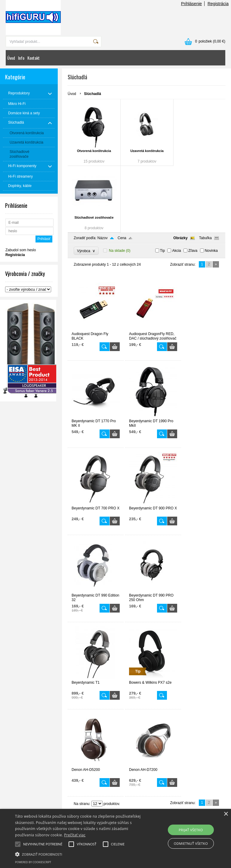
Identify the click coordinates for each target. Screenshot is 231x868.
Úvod (11, 58)
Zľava (193, 251)
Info (21, 58)
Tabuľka (205, 238)
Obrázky (180, 238)
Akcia (176, 251)
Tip (162, 251)
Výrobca (86, 251)
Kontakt (34, 58)
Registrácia (218, 4)
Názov (103, 238)
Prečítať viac (75, 835)
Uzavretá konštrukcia (147, 151)
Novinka (211, 251)
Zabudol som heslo (21, 250)
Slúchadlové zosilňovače (94, 217)
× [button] (226, 814)
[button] (80, 854)
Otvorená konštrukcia (94, 151)
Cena (122, 238)
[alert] (115, 838)
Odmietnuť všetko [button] (191, 843)
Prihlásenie (191, 4)
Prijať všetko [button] (191, 830)
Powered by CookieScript (33, 862)
